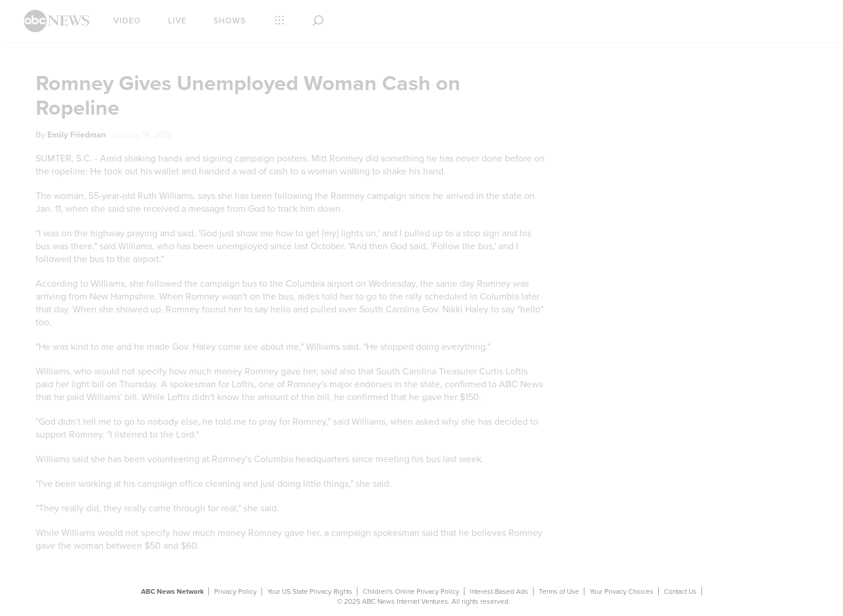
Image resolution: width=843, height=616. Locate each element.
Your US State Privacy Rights (310, 591)
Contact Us (680, 591)
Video (127, 21)
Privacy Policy (235, 591)
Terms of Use (559, 591)
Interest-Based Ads (499, 591)
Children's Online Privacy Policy (411, 591)
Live (177, 21)
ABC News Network (172, 591)
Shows (230, 21)
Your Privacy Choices (622, 591)
